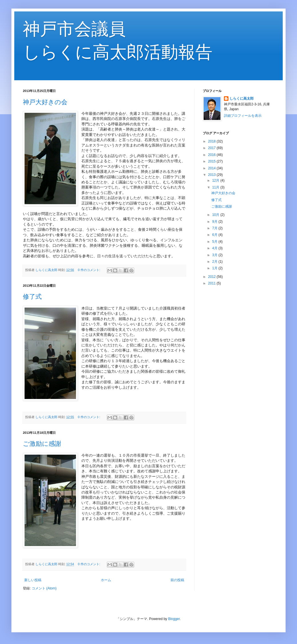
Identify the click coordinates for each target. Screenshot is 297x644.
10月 (216, 215)
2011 (212, 283)
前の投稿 (177, 580)
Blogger (174, 619)
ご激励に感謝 (42, 444)
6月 (215, 235)
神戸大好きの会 (45, 102)
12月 (216, 180)
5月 (215, 242)
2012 (212, 277)
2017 (212, 148)
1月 (215, 268)
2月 (215, 262)
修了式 (32, 297)
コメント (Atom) (44, 588)
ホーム (106, 580)
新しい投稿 (33, 580)
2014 (212, 168)
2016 (212, 155)
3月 (215, 255)
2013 (212, 175)
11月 (216, 187)
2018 (212, 141)
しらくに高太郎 (242, 99)
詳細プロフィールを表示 (243, 116)
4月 (215, 248)
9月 (215, 222)
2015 (212, 161)
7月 (215, 228)
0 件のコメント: (90, 270)
